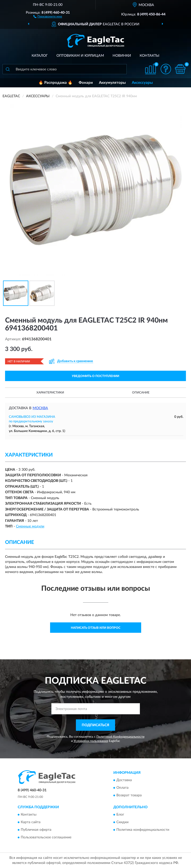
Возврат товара (129, 795)
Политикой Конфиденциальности (120, 737)
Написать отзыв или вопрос (96, 628)
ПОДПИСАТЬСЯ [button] (95, 725)
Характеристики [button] (50, 392)
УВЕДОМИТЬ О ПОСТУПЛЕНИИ (95, 376)
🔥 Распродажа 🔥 (56, 83)
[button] (48, 16)
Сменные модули (30, 526)
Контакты (150, 56)
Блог (120, 815)
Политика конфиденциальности (143, 830)
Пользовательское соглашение (46, 837)
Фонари (86, 83)
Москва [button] (40, 408)
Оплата (122, 788)
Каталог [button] (40, 56)
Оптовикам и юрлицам (80, 56)
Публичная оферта (36, 830)
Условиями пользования (91, 741)
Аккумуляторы (112, 83)
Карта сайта (31, 822)
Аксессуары (142, 83)
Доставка (124, 780)
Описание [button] (141, 392)
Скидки (122, 822)
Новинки (122, 56)
